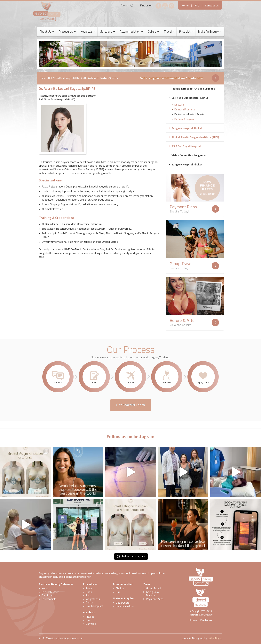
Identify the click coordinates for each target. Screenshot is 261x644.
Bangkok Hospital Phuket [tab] (187, 128)
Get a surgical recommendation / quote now (171, 78)
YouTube (165, 6)
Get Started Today (131, 405)
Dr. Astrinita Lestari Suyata (189, 114)
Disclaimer (206, 620)
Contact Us (212, 5)
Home (185, 5)
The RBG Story (50, 592)
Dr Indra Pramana (185, 109)
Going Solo (152, 592)
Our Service (48, 595)
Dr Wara (179, 104)
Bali (88, 620)
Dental (89, 602)
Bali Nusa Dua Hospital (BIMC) (65, 78)
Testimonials (49, 599)
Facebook (158, 6)
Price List (151, 595)
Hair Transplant (94, 606)
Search (125, 5)
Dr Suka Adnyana (184, 119)
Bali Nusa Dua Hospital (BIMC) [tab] (190, 98)
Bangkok (91, 624)
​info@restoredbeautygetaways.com (62, 638)
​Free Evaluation (125, 606)
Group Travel (154, 588)
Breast (90, 588)
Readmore (215, 209)
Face (88, 595)
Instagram (172, 6)
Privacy (193, 620)
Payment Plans (155, 599)
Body (89, 592)
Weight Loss (93, 599)
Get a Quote (123, 603)
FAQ (197, 5)
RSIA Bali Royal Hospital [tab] (186, 146)
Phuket (90, 617)
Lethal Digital (215, 638)
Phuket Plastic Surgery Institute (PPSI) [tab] (195, 137)
